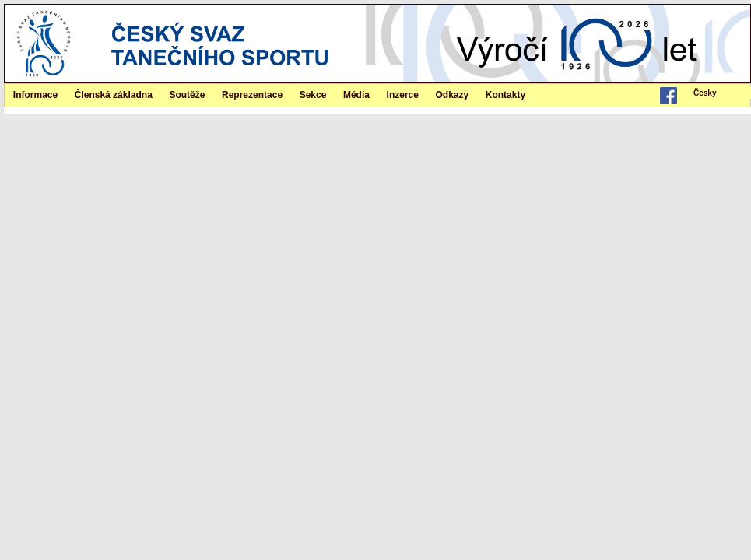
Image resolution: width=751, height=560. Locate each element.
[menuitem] (720, 93)
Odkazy (453, 95)
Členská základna (114, 95)
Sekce (313, 95)
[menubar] (720, 93)
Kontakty (505, 95)
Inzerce (403, 95)
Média (356, 95)
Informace (35, 95)
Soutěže (187, 95)
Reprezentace (252, 95)
